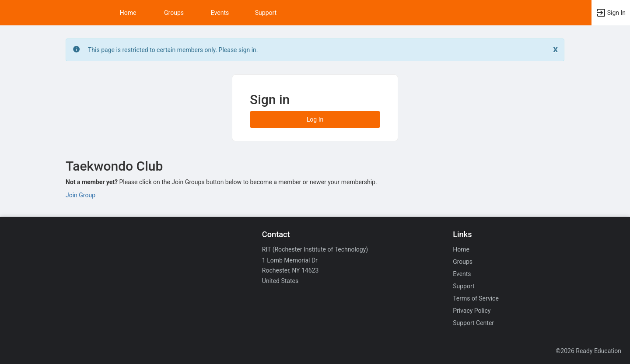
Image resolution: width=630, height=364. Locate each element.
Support (266, 13)
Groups (174, 13)
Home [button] (128, 13)
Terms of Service (476, 298)
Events (220, 13)
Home (461, 249)
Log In (315, 119)
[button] (611, 13)
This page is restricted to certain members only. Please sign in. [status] (173, 50)
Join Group (80, 195)
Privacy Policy (472, 311)
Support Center (473, 323)
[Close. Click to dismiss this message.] (555, 49)
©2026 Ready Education (588, 351)
